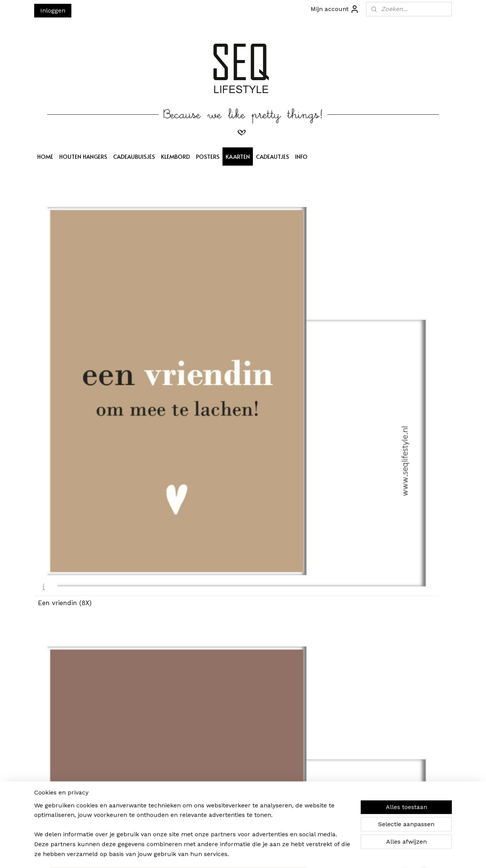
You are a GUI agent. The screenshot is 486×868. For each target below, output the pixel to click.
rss (242, 854)
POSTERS (208, 156)
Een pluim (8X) (168, 429)
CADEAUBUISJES (134, 156)
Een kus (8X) (58, 695)
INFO (301, 156)
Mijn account (335, 9)
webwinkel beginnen (271, 854)
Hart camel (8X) (381, 296)
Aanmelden (144, 788)
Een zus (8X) (270, 296)
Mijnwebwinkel (340, 854)
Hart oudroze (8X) (385, 429)
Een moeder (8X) (170, 296)
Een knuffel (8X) (63, 562)
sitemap (226, 854)
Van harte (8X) (60, 429)
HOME (45, 156)
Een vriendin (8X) (65, 296)
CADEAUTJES (272, 156)
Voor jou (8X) (164, 695)
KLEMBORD (175, 156)
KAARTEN (238, 156)
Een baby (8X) (166, 562)
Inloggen (53, 10)
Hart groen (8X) (381, 562)
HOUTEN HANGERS (83, 156)
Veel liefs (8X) (271, 695)
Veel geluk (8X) (274, 562)
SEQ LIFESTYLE (229, 748)
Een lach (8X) (271, 429)
